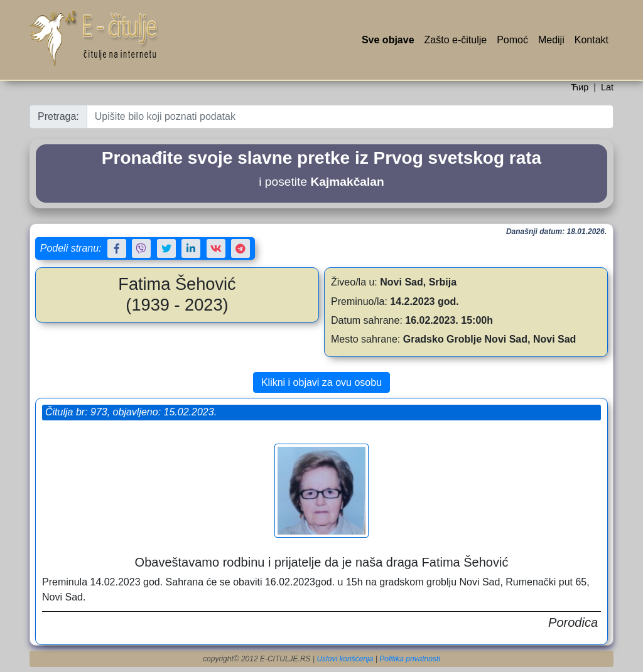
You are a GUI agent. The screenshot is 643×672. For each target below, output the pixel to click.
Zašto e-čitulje (456, 40)
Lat (607, 87)
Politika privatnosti (410, 659)
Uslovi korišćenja (345, 659)
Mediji (551, 40)
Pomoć (512, 40)
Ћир (580, 87)
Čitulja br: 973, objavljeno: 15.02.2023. (131, 412)
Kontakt (592, 40)
